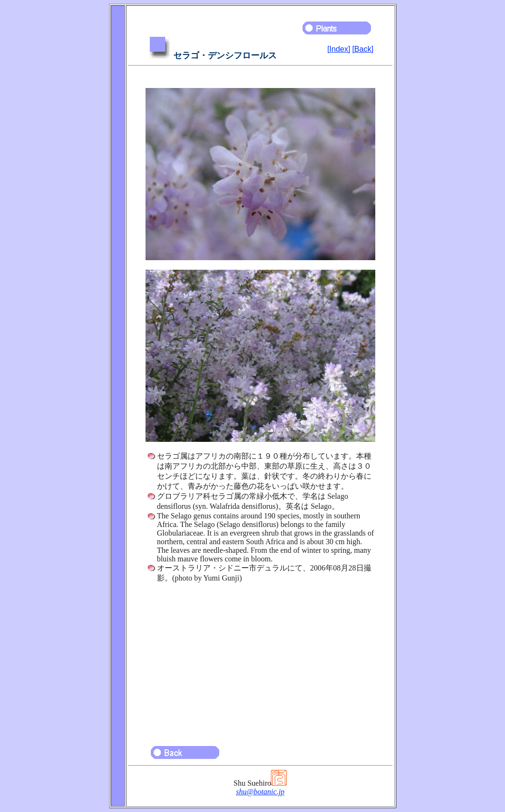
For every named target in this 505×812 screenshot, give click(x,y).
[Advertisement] (260, 660)
